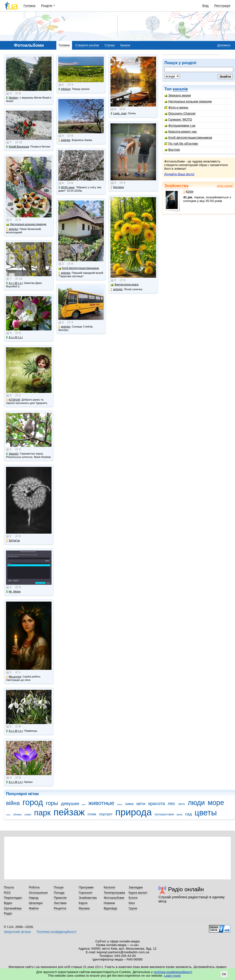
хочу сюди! (225, 186)
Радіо (8, 913)
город (33, 802)
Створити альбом (87, 45)
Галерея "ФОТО (178, 119)
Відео (8, 903)
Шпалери (36, 903)
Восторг (172, 150)
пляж (92, 814)
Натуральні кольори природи (188, 101)
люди (196, 803)
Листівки (60, 903)
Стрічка (110, 45)
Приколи (60, 898)
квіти (141, 804)
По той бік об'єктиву (181, 144)
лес (172, 803)
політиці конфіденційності (173, 972)
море (216, 803)
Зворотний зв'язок (17, 932)
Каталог (110, 887)
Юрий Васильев (17, 147)
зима (129, 804)
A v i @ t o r (14, 283)
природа (134, 812)
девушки (70, 803)
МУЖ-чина (66, 187)
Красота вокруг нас (181, 131)
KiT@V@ (13, 400)
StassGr (12, 454)
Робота (34, 887)
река (180, 814)
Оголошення (38, 893)
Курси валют (138, 893)
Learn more (173, 976)
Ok (224, 974)
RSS (7, 893)
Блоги (133, 898)
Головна (29, 6)
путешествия (164, 814)
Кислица (117, 187)
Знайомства (176, 186)
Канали (125, 45)
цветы (206, 813)
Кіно (132, 903)
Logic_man (118, 113)
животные (101, 803)
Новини (109, 903)
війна (13, 803)
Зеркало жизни (178, 95)
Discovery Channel (180, 113)
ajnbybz (12, 229)
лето (182, 804)
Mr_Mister (13, 592)
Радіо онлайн (186, 889)
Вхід (206, 6)
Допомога (224, 45)
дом (84, 804)
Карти (83, 903)
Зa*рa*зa (13, 540)
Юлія (188, 191)
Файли (34, 908)
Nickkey (12, 98)
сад (189, 814)
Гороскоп (85, 893)
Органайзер (13, 908)
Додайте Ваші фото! (179, 174)
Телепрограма (114, 893)
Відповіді (111, 908)
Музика (84, 908)
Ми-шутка (13, 677)
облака (17, 814)
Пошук (59, 887)
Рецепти (60, 908)
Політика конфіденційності (56, 932)
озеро (28, 814)
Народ (34, 898)
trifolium (64, 89)
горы (52, 803)
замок (120, 804)
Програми (86, 887)
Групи (133, 908)
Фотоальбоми (114, 898)
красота (157, 803)
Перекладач (13, 898)
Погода (59, 893)
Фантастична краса (124, 285)
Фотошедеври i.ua (180, 125)
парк (42, 813)
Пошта (9, 887)
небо (8, 815)
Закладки (136, 887)
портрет (106, 814)
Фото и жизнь (176, 107)
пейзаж (69, 812)
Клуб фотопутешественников (188, 138)
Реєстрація (222, 6)
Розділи (47, 6)
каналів (180, 89)
